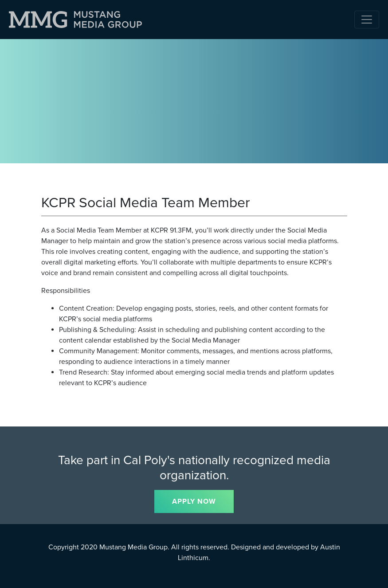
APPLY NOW (194, 501)
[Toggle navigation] (367, 20)
